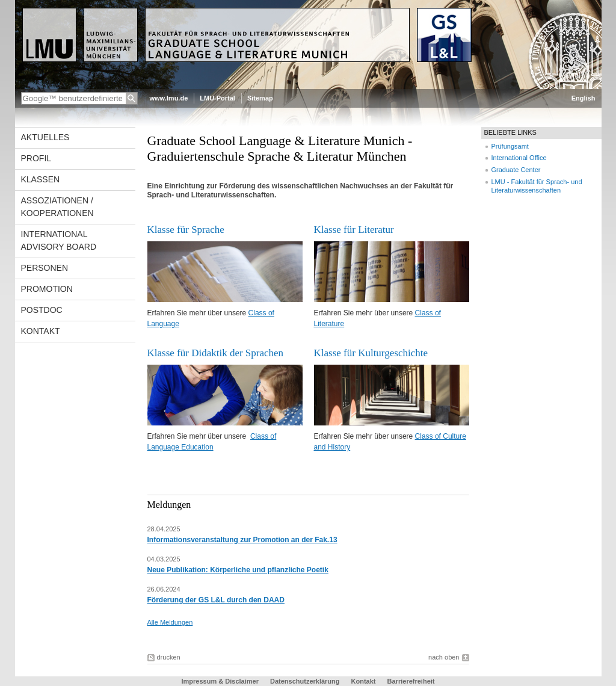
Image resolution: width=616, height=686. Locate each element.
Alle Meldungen (170, 622)
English (584, 98)
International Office (519, 158)
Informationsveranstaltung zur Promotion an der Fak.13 (242, 540)
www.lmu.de (169, 98)
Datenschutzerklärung (305, 681)
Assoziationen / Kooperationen (57, 207)
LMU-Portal (217, 98)
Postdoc (42, 310)
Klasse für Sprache (186, 230)
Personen (45, 268)
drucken (169, 657)
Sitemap (260, 98)
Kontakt (41, 331)
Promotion (47, 289)
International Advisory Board (59, 240)
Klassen (41, 179)
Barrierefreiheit (411, 681)
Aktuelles (45, 137)
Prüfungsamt (510, 146)
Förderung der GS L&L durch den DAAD (216, 600)
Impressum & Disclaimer (220, 681)
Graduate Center (516, 170)
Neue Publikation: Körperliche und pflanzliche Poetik (238, 570)
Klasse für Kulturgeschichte (371, 353)
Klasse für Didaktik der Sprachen (216, 353)
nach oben (444, 657)
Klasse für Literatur (354, 230)
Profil (36, 158)
